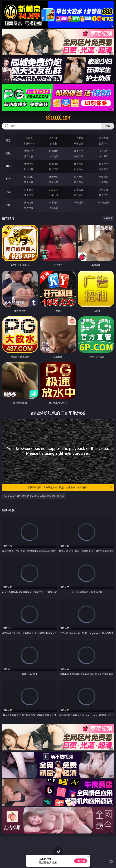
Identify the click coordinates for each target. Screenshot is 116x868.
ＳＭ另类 (104, 156)
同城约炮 (29, 202)
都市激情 (29, 190)
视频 (8, 153)
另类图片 (104, 182)
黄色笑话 (79, 195)
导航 (8, 205)
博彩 (8, 140)
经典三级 (54, 169)
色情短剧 (54, 208)
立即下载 (81, 861)
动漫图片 (104, 177)
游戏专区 (104, 138)
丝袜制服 (54, 156)
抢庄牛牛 (104, 143)
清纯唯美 (54, 182)
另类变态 (104, 169)
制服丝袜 (29, 169)
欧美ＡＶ (79, 151)
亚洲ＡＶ (29, 151)
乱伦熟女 (79, 169)
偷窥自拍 (29, 177)
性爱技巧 (104, 195)
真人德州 (54, 138)
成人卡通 (79, 164)
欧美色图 (79, 177)
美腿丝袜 (29, 182)
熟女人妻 (29, 156)
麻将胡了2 (29, 143)
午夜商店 (54, 202)
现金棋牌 (79, 143)
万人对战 (79, 138)
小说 (8, 192)
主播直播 (79, 156)
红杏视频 (29, 208)
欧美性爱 (104, 164)
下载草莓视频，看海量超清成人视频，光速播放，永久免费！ (70, 487)
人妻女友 (79, 190)
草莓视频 (79, 202)
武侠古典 (104, 190)
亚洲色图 (54, 177)
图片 (8, 179)
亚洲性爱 (29, 164)
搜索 (108, 126)
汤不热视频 (104, 202)
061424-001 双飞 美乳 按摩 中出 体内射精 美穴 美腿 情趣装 (34, 496)
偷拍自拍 (54, 164)
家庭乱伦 (54, 190)
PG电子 (29, 138)
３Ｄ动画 (104, 151)
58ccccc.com (58, 118)
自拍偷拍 (54, 151)
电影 (8, 166)
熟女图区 (79, 182)
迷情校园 (29, 195)
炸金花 (54, 143)
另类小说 (54, 195)
